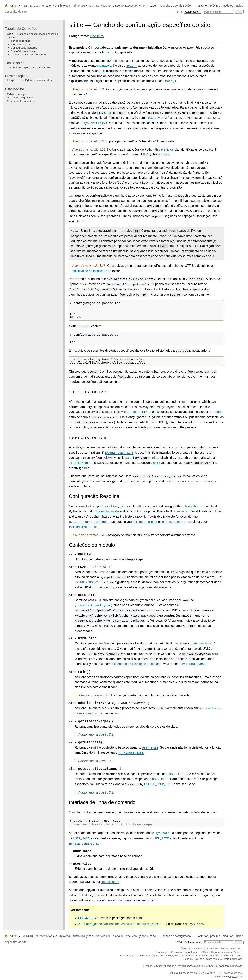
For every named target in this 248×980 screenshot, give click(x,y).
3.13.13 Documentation (38, 6)
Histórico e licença (203, 959)
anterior (203, 6)
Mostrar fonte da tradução (22, 101)
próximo (215, 6)
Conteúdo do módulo (23, 51)
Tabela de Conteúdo (21, 29)
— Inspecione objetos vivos (28, 67)
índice (239, 6)
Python (13, 6)
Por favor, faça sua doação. (229, 966)
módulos (228, 6)
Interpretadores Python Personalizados (29, 80)
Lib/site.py (97, 36)
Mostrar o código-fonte (20, 98)
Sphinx (233, 977)
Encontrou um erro (232, 973)
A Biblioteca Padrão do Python (74, 6)
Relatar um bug (16, 94)
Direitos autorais (192, 949)
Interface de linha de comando (28, 55)
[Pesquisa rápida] (219, 12)
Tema (189, 12)
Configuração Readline (24, 48)
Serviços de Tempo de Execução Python (121, 6)
